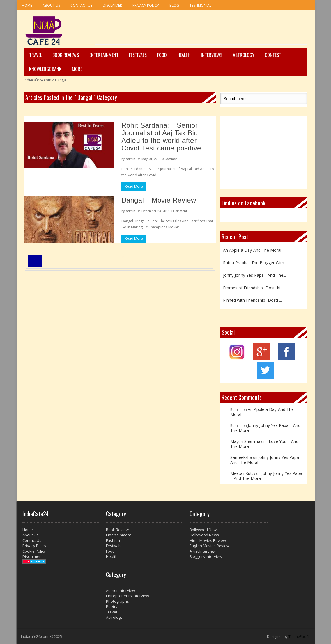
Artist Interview (203, 551)
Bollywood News (204, 530)
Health (184, 55)
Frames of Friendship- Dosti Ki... (253, 288)
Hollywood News (204, 535)
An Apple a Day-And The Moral (252, 250)
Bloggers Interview (206, 556)
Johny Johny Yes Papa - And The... (254, 275)
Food (162, 55)
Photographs (117, 601)
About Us (51, 5)
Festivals (138, 55)
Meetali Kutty (243, 473)
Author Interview (121, 590)
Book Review (117, 530)
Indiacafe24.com (38, 80)
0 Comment (170, 159)
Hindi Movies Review (208, 540)
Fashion (113, 540)
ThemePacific (299, 637)
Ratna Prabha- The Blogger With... (255, 263)
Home (27, 5)
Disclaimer (112, 5)
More (77, 69)
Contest (273, 55)
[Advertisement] (201, 29)
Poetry (112, 606)
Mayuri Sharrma (245, 441)
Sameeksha (241, 457)
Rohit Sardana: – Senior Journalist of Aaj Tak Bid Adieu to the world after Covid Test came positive (161, 137)
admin (131, 159)
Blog (174, 5)
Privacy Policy (146, 5)
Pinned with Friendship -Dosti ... (252, 300)
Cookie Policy (34, 551)
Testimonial (200, 5)
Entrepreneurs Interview (128, 596)
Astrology (244, 55)
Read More (134, 186)
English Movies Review (209, 546)
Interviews (212, 55)
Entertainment (104, 55)
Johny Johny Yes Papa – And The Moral (265, 428)
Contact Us (81, 5)
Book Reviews (66, 55)
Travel (36, 55)
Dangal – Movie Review (159, 200)
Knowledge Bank (45, 69)
